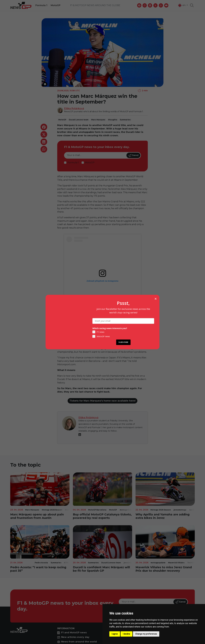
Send (133, 155)
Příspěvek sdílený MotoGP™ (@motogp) (102, 318)
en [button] (182, 5)
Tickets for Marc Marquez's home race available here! (102, 401)
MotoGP (56, 5)
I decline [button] (126, 634)
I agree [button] (115, 634)
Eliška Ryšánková (74, 108)
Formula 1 (41, 5)
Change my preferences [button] (146, 634)
